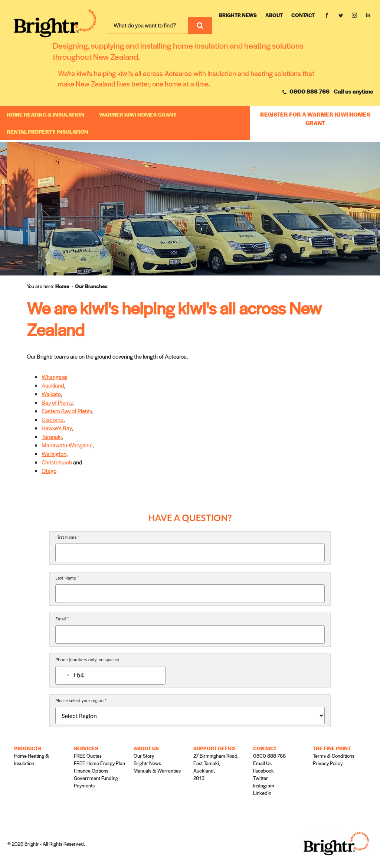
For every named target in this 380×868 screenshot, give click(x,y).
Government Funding (96, 778)
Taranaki (52, 436)
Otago (49, 471)
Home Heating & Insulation (45, 114)
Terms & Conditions (334, 756)
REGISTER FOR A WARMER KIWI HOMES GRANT (315, 118)
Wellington (54, 453)
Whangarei (54, 377)
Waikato (51, 394)
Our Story (144, 756)
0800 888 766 (306, 91)
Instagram (264, 785)
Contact (303, 15)
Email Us (262, 763)
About (274, 15)
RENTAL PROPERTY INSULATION (47, 131)
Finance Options (91, 771)
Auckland (53, 385)
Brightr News (238, 15)
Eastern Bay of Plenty (67, 411)
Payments (84, 785)
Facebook (263, 771)
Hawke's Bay (57, 428)
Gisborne (53, 419)
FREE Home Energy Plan (99, 763)
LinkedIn (262, 793)
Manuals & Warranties (157, 771)
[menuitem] (65, 286)
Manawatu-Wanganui (67, 445)
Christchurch (57, 462)
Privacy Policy (328, 763)
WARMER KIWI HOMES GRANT (138, 114)
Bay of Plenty (57, 402)
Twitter (261, 778)
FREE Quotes (88, 756)
